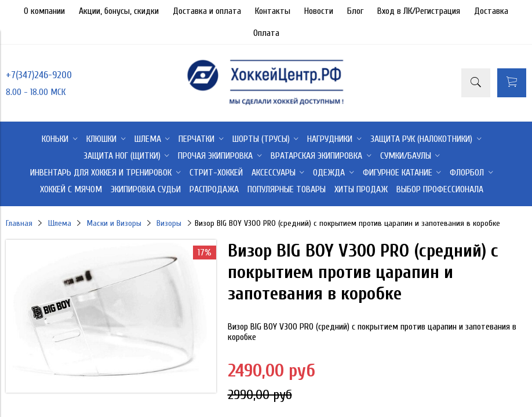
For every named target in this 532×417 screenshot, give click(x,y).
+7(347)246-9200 (39, 75)
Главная (19, 223)
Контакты (273, 11)
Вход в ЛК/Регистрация (419, 11)
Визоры (169, 223)
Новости (319, 11)
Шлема (60, 223)
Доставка (491, 11)
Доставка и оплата (207, 11)
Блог (355, 11)
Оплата (266, 33)
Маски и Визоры (114, 223)
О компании (44, 11)
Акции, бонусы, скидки (119, 11)
